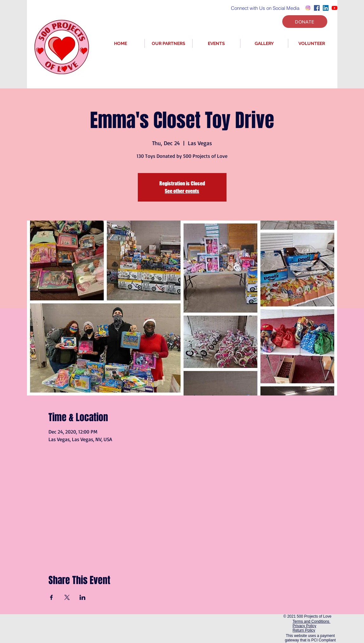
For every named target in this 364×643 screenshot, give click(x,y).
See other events (182, 191)
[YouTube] (335, 8)
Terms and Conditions (312, 621)
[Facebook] (317, 8)
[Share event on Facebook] (51, 597)
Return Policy (304, 630)
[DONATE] (305, 22)
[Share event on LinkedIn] (83, 597)
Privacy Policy (305, 626)
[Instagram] (308, 8)
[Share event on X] (67, 597)
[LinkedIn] (326, 8)
